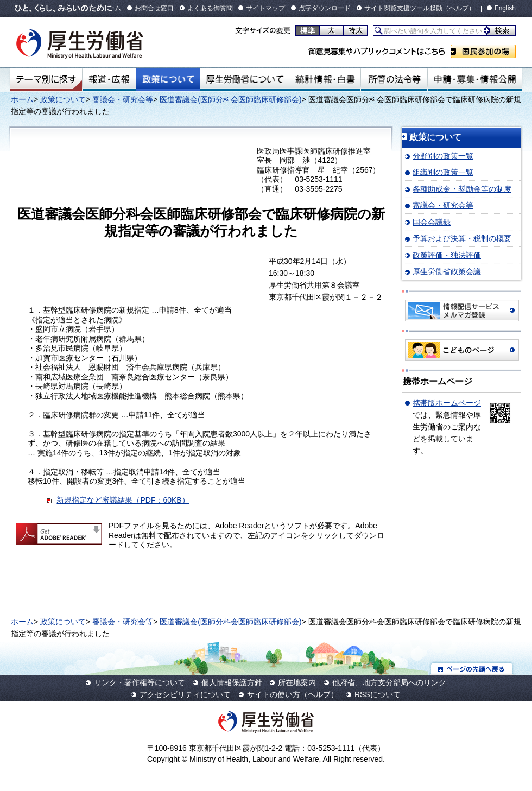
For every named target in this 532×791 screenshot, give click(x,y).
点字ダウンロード (325, 8)
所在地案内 (297, 682)
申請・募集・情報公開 (475, 79)
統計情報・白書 (325, 79)
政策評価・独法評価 (447, 255)
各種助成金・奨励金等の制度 (462, 189)
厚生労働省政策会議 (447, 271)
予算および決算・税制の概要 (462, 238)
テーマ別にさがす (46, 79)
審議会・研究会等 (123, 99)
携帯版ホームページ (447, 403)
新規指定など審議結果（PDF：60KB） (123, 500)
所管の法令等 (394, 79)
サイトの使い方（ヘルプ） (293, 694)
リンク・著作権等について (140, 682)
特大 (355, 30)
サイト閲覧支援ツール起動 (403, 8)
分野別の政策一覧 (443, 156)
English (505, 8)
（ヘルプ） (459, 8)
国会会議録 (432, 222)
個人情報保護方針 (232, 682)
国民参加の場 (483, 51)
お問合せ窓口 (154, 8)
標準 (308, 30)
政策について (168, 79)
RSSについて (378, 694)
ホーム (22, 99)
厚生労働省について (245, 79)
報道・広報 (109, 79)
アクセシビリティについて (185, 694)
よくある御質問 (210, 8)
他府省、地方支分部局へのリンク (389, 682)
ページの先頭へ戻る (472, 669)
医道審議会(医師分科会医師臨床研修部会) (230, 99)
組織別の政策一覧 (443, 172)
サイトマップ (265, 8)
